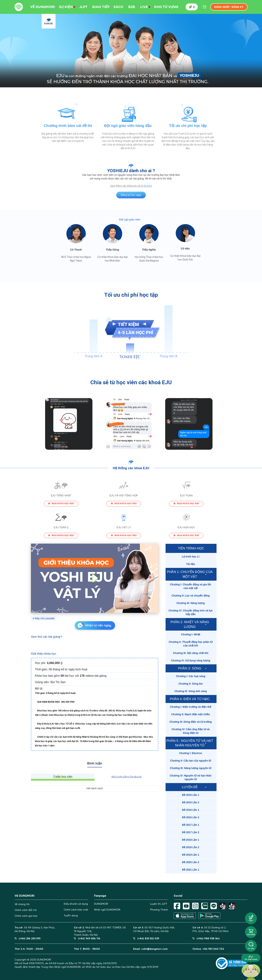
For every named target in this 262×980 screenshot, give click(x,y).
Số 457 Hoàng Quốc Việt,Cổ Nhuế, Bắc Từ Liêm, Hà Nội (154, 929)
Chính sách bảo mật (76, 910)
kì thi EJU (146, 186)
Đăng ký (238, 7)
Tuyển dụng (71, 915)
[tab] (191, 557)
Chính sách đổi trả (26, 910)
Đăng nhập (222, 7)
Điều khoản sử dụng (76, 904)
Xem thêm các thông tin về (126, 186)
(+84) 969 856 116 (87, 938)
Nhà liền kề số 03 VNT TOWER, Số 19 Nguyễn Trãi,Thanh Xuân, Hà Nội (100, 931)
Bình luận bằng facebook (127, 776)
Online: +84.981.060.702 (208, 949)
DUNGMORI (101, 904)
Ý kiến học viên (63, 776)
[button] (191, 557)
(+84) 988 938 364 (206, 938)
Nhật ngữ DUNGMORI (107, 910)
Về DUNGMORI (43, 7)
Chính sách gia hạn (26, 916)
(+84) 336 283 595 (27, 938)
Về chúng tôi (22, 904)
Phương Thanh (159, 910)
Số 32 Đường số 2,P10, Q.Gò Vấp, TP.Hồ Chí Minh (211, 929)
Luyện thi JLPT (159, 904)
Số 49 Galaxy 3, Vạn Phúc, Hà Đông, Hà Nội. (35, 929)
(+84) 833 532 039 (146, 938)
